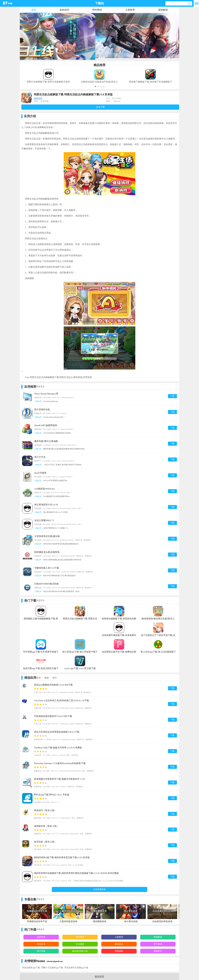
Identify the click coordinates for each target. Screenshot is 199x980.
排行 (55, 678)
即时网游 (97, 10)
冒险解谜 (163, 10)
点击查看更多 (99, 889)
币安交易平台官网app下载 (76, 968)
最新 (47, 678)
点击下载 (100, 107)
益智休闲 (64, 10)
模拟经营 (38, 98)
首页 (34, 10)
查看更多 (40, 387)
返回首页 (99, 977)
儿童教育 (130, 10)
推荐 (38, 678)
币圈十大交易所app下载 (52, 968)
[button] (95, 87)
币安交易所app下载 (31, 968)
